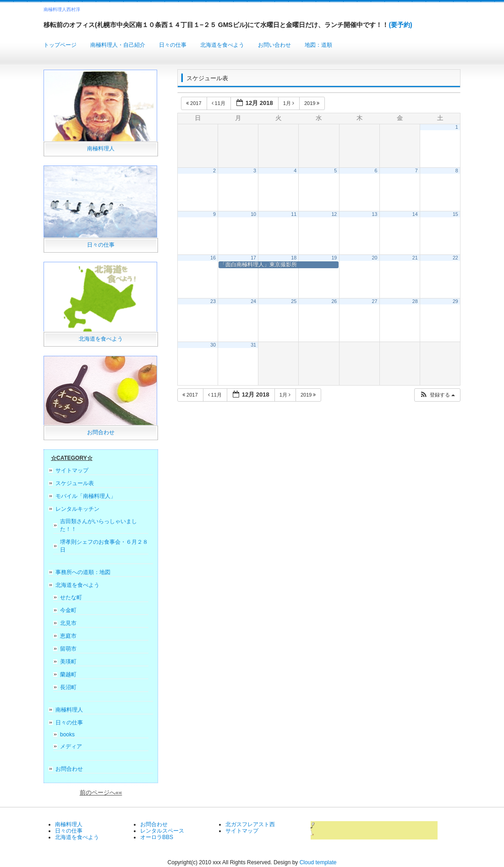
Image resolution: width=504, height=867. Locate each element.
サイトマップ (72, 470)
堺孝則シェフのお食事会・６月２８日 (104, 546)
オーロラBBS (157, 837)
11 (294, 214)
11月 (219, 103)
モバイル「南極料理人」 (86, 496)
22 (455, 258)
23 (213, 301)
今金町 (68, 610)
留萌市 (68, 649)
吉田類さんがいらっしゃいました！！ (99, 525)
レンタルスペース (162, 831)
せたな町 (71, 597)
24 (253, 301)
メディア (71, 746)
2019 (313, 103)
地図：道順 (318, 45)
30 (213, 345)
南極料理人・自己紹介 (118, 45)
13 (375, 214)
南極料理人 (101, 149)
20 (375, 258)
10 (253, 214)
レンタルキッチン (77, 509)
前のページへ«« (101, 792)
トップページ (60, 45)
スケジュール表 (75, 483)
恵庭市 (68, 636)
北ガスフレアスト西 (250, 824)
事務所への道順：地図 (83, 572)
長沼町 (68, 687)
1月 (289, 103)
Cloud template (318, 862)
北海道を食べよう (222, 45)
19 (334, 258)
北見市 (68, 623)
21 (415, 258)
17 (253, 258)
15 (455, 214)
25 (294, 301)
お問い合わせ (274, 45)
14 (415, 214)
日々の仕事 (173, 45)
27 (375, 301)
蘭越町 (68, 674)
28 (415, 301)
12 (334, 214)
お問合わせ (101, 432)
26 (334, 301)
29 (455, 301)
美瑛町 (68, 662)
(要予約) (400, 25)
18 (294, 258)
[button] (437, 395)
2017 (194, 103)
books (67, 734)
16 (213, 258)
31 (253, 345)
